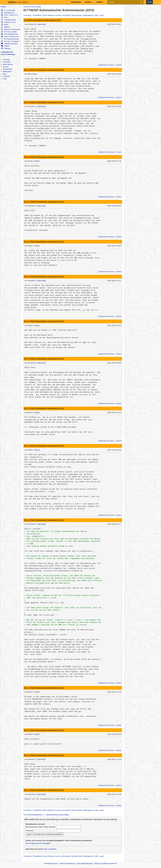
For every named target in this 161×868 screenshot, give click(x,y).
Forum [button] (100, 2)
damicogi (42, 24)
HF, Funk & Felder (9, 32)
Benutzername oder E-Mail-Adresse (40, 827)
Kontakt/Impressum (51, 863)
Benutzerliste (7, 69)
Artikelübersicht (7, 52)
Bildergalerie (7, 71)
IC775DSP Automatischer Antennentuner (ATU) (43, 20)
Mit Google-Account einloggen (38, 843)
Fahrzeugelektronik (9, 34)
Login (149, 2)
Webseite (6, 48)
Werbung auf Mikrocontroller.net (106, 863)
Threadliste (7, 62)
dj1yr (37, 161)
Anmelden (6, 76)
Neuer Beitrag (8, 64)
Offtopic (5, 46)
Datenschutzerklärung (67, 863)
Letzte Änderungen (8, 54)
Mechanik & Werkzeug (10, 29)
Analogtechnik (8, 13)
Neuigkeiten (76, 2)
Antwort (119, 65)
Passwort (29, 830)
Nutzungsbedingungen (85, 863)
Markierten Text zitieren (107, 65)
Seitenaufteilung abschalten (56, 815)
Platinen (5, 27)
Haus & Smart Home (10, 36)
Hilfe (4, 74)
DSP (4, 17)
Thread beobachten (33, 815)
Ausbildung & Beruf (9, 44)
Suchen (6, 67)
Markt (5, 25)
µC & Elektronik (8, 10)
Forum (3, 7)
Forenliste (6, 60)
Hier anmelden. (51, 849)
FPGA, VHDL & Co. (9, 15)
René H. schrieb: (33, 529)
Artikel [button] (89, 2)
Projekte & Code (8, 22)
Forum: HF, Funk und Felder (32, 7)
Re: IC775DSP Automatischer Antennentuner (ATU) (44, 70)
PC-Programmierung (10, 39)
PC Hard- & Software (10, 41)
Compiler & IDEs (8, 20)
